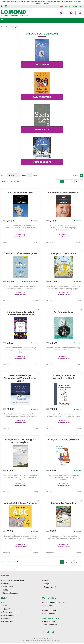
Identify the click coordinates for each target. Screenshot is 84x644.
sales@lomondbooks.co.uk (55, 603)
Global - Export (50, 587)
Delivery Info (8, 618)
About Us (7, 609)
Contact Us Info (50, 611)
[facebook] (44, 632)
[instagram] (53, 632)
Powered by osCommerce (53, 640)
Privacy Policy (9, 615)
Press (46, 581)
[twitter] (48, 632)
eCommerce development (31, 640)
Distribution (8, 587)
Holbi (43, 640)
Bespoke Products (10, 593)
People (47, 584)
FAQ (5, 603)
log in (23, 234)
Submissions (8, 622)
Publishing (7, 590)
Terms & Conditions (11, 612)
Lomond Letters (50, 625)
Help (5, 606)
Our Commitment (51, 614)
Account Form (50, 622)
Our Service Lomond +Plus (14, 580)
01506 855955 (2, 7)
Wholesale (7, 584)
